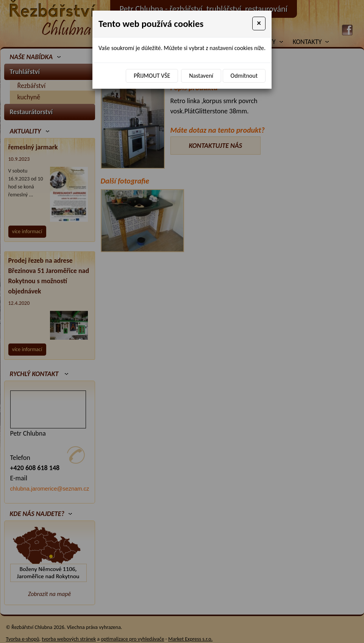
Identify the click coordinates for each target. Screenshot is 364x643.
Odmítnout (244, 76)
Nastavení (201, 76)
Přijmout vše (152, 76)
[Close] (259, 24)
